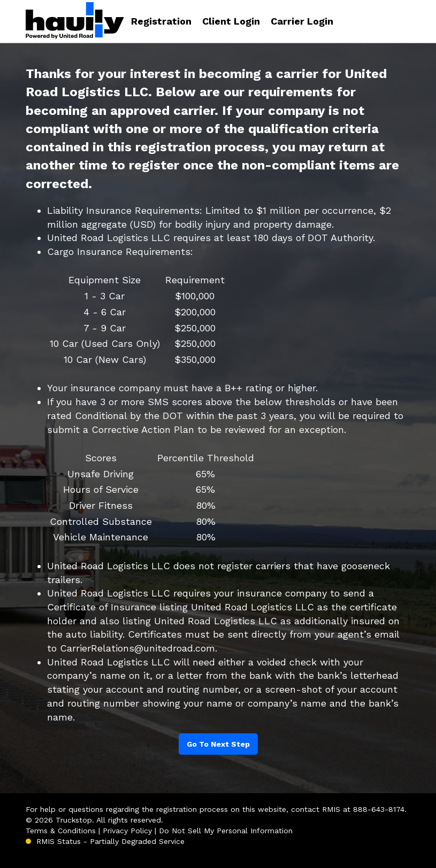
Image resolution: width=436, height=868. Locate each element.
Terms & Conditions (61, 831)
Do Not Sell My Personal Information (226, 831)
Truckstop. (75, 820)
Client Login (231, 21)
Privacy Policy (127, 831)
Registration (161, 21)
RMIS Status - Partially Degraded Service (110, 841)
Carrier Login (302, 21)
